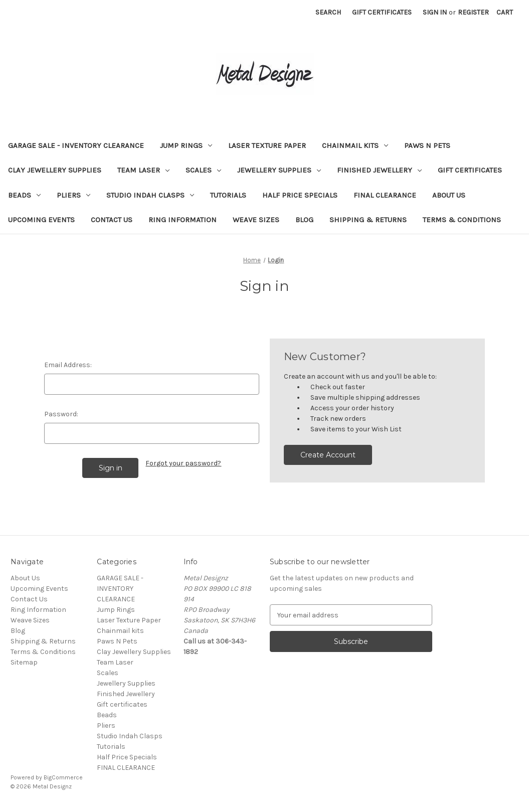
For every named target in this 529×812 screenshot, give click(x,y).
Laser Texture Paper (267, 145)
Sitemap (24, 662)
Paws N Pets (427, 145)
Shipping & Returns (368, 220)
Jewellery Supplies (279, 170)
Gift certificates (470, 170)
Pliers (73, 195)
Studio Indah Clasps (150, 195)
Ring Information (183, 220)
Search (328, 12)
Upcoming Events (41, 220)
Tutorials (228, 195)
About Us (449, 195)
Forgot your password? (183, 463)
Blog (304, 220)
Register (473, 12)
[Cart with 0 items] (505, 12)
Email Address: (68, 365)
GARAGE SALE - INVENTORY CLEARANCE (76, 145)
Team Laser (143, 170)
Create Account (328, 455)
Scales (203, 170)
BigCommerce (63, 777)
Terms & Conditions (462, 220)
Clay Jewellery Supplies (55, 170)
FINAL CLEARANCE (385, 195)
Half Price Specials (300, 195)
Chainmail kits (355, 145)
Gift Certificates (382, 12)
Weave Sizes (256, 220)
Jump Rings (186, 145)
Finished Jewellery (379, 170)
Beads (24, 195)
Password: (61, 414)
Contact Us (112, 220)
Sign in (435, 12)
